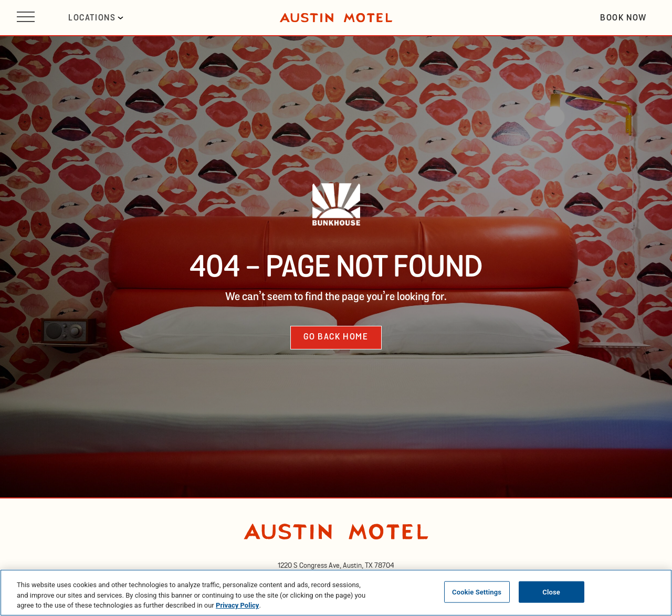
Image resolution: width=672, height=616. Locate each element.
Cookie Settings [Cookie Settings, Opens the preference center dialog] (477, 592)
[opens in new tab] (336, 566)
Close (551, 592)
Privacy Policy (237, 605)
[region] (336, 593)
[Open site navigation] (26, 18)
